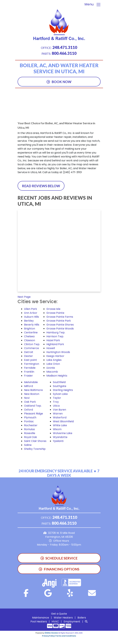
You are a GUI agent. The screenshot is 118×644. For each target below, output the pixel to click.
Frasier (28, 376)
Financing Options (59, 569)
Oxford (28, 410)
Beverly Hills (32, 325)
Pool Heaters (39, 622)
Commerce (31, 348)
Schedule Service (59, 558)
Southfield (59, 382)
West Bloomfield (63, 421)
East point (31, 360)
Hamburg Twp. (56, 332)
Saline (28, 445)
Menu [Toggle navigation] (93, 4)
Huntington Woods (58, 352)
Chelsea (29, 336)
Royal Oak (31, 437)
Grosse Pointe (55, 313)
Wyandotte (60, 437)
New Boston (32, 394)
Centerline (31, 332)
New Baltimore (33, 390)
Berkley (29, 321)
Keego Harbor (55, 356)
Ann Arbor (31, 313)
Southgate (60, 386)
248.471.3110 (65, 47)
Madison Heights (57, 376)
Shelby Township (35, 449)
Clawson (30, 340)
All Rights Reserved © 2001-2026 (70, 633)
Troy (56, 402)
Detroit (29, 352)
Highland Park (55, 344)
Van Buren (59, 410)
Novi (27, 398)
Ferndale (30, 368)
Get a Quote (59, 614)
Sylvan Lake (60, 394)
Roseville (30, 433)
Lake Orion (53, 364)
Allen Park (31, 309)
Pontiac (29, 421)
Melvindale (31, 382)
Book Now (59, 82)
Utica (56, 406)
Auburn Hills (31, 317)
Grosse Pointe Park (59, 321)
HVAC (55, 622)
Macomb (52, 372)
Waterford (60, 417)
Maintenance (41, 618)
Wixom (57, 429)
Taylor (57, 398)
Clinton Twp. (32, 344)
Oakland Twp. (33, 406)
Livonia (51, 368)
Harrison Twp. (55, 336)
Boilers (82, 618)
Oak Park (30, 402)
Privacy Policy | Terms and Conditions (59, 636)
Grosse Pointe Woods (60, 329)
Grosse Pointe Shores (60, 325)
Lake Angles (54, 360)
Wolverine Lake (63, 433)
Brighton (30, 329)
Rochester (31, 425)
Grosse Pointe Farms (60, 317)
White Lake (60, 425)
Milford (28, 386)
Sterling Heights (63, 390)
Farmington (32, 364)
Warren (58, 414)
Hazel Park (53, 340)
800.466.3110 (64, 53)
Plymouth (30, 417)
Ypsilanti (58, 441)
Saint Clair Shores (35, 441)
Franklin (29, 372)
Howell (51, 348)
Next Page (24, 297)
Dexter (28, 356)
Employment (72, 622)
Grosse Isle (53, 309)
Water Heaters (63, 618)
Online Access (51, 633)
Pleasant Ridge (34, 414)
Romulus (29, 429)
